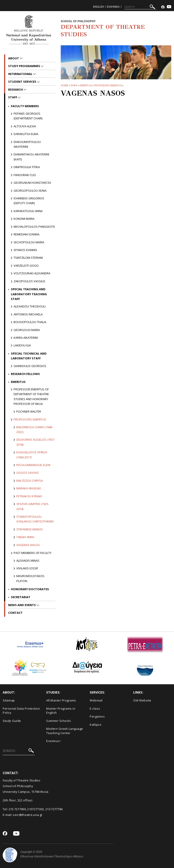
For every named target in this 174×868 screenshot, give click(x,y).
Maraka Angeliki (29, 488)
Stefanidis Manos (30, 529)
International (21, 74)
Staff (74, 85)
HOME (64, 85)
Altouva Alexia (25, 126)
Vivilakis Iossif (27, 568)
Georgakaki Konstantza (32, 183)
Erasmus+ (53, 741)
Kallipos (96, 725)
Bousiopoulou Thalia (30, 322)
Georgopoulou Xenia (30, 191)
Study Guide (12, 721)
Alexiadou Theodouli (30, 306)
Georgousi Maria (27, 330)
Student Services (23, 82)
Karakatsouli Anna (28, 211)
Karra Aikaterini (26, 338)
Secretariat (21, 597)
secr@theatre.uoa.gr (28, 815)
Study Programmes (24, 66)
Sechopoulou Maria (29, 242)
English (99, 7)
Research (16, 89)
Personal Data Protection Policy (21, 711)
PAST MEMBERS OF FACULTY (33, 553)
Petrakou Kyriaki (29, 496)
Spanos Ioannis (25, 250)
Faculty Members (25, 106)
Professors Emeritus (108, 85)
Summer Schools (59, 721)
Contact (15, 613)
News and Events (22, 605)
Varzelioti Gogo (26, 266)
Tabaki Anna (25, 537)
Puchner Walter (29, 411)
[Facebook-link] (163, 7)
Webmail (96, 700)
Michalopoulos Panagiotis (34, 227)
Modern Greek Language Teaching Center (65, 731)
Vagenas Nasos (28, 545)
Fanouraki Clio (25, 175)
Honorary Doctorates (30, 589)
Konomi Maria (24, 219)
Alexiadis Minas (28, 561)
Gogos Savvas (28, 473)
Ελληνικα (113, 7)
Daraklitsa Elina (26, 134)
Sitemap (9, 700)
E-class (95, 708)
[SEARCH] (140, 7)
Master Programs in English (61, 711)
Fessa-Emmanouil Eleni (33, 465)
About (14, 58)
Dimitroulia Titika (27, 167)
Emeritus (86, 85)
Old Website (142, 700)
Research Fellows (25, 374)
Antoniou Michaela (28, 314)
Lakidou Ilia (22, 345)
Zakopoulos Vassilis (29, 281)
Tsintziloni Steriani (28, 258)
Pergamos (97, 716)
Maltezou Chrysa (30, 481)
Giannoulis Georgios (30, 366)
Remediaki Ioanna (27, 234)
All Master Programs (61, 700)
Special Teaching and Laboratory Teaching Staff (29, 294)
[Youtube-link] (169, 7)
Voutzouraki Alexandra (32, 273)
